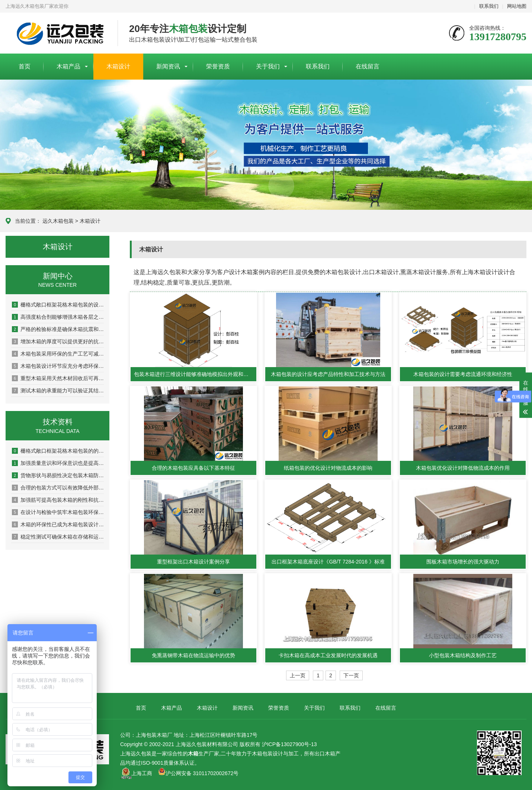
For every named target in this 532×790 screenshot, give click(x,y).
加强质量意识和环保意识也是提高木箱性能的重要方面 (58, 463)
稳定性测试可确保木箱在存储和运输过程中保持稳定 (58, 537)
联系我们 (489, 6)
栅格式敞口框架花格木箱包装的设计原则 (58, 305)
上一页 (298, 675)
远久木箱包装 (58, 221)
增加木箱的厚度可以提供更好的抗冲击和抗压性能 (58, 341)
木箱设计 (118, 66)
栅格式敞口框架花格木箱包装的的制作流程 (58, 451)
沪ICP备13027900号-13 (289, 744)
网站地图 (517, 6)
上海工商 (142, 773)
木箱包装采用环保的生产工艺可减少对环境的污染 (58, 354)
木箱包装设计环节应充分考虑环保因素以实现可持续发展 (58, 366)
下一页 (351, 675)
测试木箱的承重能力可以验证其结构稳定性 (58, 391)
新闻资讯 (168, 66)
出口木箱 (325, 754)
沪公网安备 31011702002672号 (198, 773)
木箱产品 (68, 66)
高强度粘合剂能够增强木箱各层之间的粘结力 (58, 317)
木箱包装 (262, 754)
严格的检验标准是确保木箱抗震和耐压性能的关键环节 (58, 329)
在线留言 (368, 66)
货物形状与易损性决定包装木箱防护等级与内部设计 (58, 475)
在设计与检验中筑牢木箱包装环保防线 (58, 512)
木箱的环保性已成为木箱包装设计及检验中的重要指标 (58, 524)
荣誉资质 (218, 66)
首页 (25, 66)
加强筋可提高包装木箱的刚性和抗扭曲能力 (58, 500)
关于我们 (268, 66)
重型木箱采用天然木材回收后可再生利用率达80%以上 (58, 378)
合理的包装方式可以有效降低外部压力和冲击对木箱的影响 (58, 488)
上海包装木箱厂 (56, 33)
